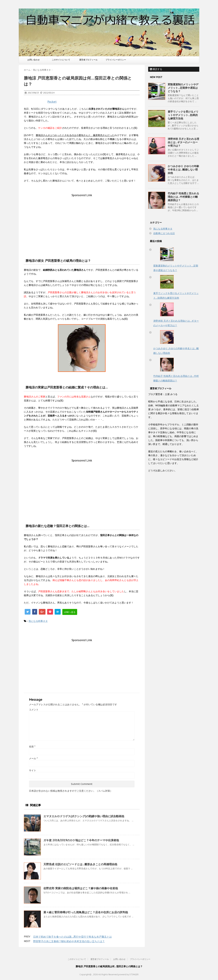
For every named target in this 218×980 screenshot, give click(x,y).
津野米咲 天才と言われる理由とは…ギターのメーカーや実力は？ (183, 142)
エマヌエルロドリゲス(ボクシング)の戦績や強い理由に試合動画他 (84, 816)
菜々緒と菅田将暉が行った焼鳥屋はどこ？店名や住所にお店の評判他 (86, 912)
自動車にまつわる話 (164, 233)
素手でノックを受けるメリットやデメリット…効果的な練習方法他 (183, 115)
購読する (156, 69)
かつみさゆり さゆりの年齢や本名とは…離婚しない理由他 (183, 170)
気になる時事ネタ (38, 621)
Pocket (52, 102)
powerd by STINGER (128, 974)
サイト (33, 770)
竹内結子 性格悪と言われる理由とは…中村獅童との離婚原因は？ (183, 197)
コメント (34, 710)
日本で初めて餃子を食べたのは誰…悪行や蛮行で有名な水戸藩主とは (72, 937)
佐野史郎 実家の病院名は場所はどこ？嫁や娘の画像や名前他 (81, 888)
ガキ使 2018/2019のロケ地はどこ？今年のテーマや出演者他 (81, 840)
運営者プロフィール (88, 60)
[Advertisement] (82, 221)
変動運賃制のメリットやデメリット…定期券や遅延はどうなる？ (183, 88)
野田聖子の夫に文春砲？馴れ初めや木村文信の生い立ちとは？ (69, 941)
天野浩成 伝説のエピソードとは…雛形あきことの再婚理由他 (80, 864)
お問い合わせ (34, 60)
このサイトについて (61, 60)
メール (33, 758)
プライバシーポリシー (116, 60)
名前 (32, 747)
